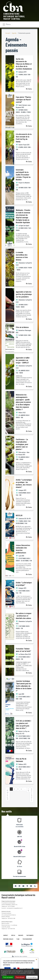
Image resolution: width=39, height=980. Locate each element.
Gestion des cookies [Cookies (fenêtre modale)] (20, 956)
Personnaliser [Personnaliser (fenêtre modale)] (32, 977)
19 (28, 790)
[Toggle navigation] (6, 24)
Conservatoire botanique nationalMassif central (14, 16)
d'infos (29, 89)
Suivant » (32, 795)
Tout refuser (20, 977)
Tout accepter (8, 977)
